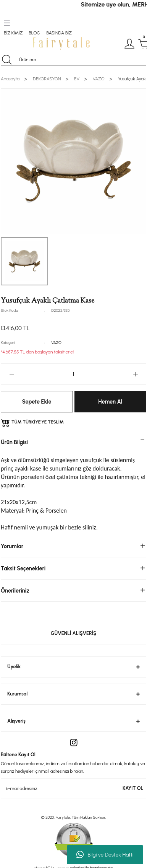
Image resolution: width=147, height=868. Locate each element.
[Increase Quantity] (135, 374)
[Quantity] (73, 374)
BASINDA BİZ (59, 33)
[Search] (73, 60)
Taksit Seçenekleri (23, 568)
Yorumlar (12, 546)
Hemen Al (110, 402)
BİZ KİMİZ (13, 33)
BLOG (34, 33)
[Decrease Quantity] (12, 374)
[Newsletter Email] (73, 788)
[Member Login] (129, 44)
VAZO (56, 343)
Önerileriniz (15, 591)
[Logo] (61, 43)
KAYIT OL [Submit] (133, 788)
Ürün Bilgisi (14, 442)
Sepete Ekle (37, 402)
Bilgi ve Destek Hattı (105, 855)
